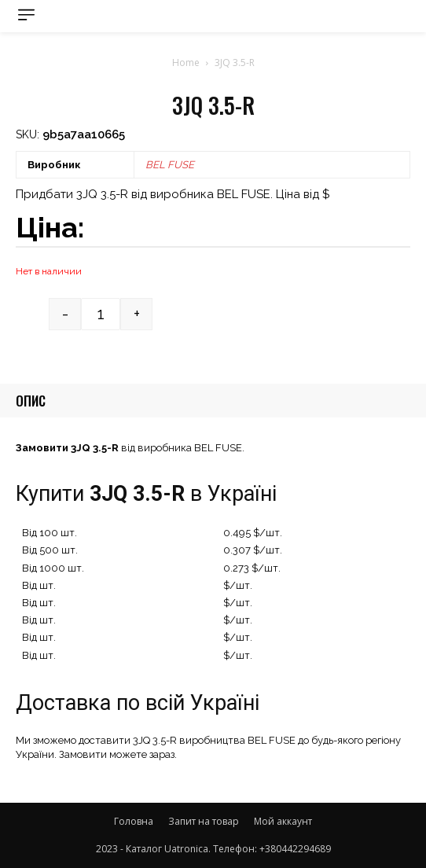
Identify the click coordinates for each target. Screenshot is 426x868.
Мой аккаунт (283, 821)
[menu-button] (26, 15)
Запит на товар (204, 821)
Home (186, 63)
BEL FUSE (170, 165)
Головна (134, 821)
